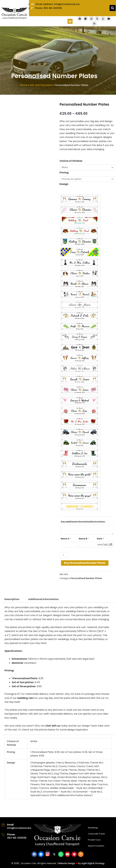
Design (64, 184)
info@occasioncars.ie (20, 828)
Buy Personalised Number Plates (85, 563)
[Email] (3, 825)
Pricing (64, 173)
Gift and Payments (41, 85)
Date (100, 539)
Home (24, 85)
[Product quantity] (64, 555)
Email (10, 825)
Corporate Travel (96, 834)
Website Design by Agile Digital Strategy (81, 863)
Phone (11, 834)
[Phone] (3, 835)
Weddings (93, 828)
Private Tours (94, 840)
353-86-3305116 (17, 838)
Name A (66, 539)
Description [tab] (12, 599)
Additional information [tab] (43, 599)
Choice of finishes (71, 161)
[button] (70, 21)
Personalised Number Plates (86, 578)
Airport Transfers (96, 846)
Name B (84, 539)
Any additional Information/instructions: (83, 522)
